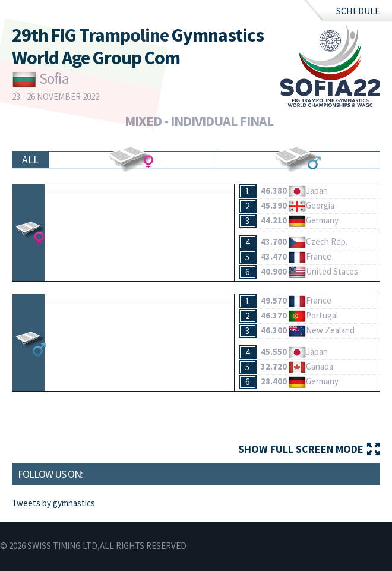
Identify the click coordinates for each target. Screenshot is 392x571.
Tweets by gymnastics (53, 503)
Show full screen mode (301, 449)
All (30, 160)
